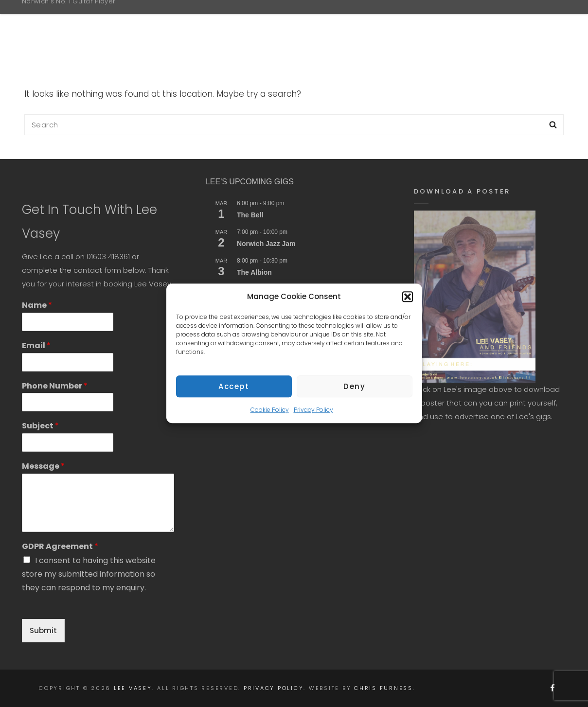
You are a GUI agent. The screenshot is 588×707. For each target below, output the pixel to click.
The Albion (254, 272)
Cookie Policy (270, 417)
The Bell (250, 215)
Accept (234, 394)
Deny (354, 394)
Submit (43, 630)
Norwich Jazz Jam (266, 244)
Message (43, 467)
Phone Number (55, 386)
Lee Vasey (55, 16)
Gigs (409, 21)
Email (36, 346)
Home (299, 21)
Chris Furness (383, 688)
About (357, 21)
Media (459, 21)
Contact (518, 21)
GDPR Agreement (60, 547)
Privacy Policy (313, 417)
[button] (408, 304)
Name (37, 306)
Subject (40, 426)
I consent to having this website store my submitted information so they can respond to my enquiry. (89, 574)
